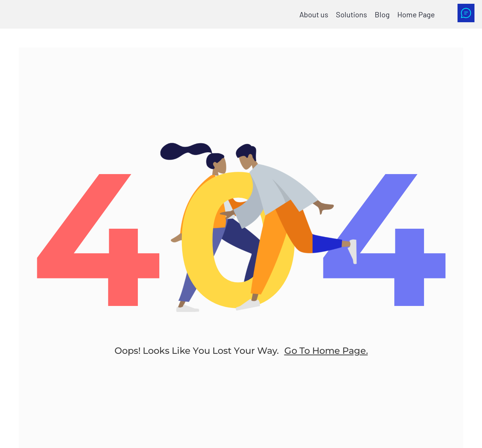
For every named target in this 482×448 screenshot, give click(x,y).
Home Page (416, 14)
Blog (382, 14)
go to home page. (326, 351)
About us (314, 14)
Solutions (352, 14)
